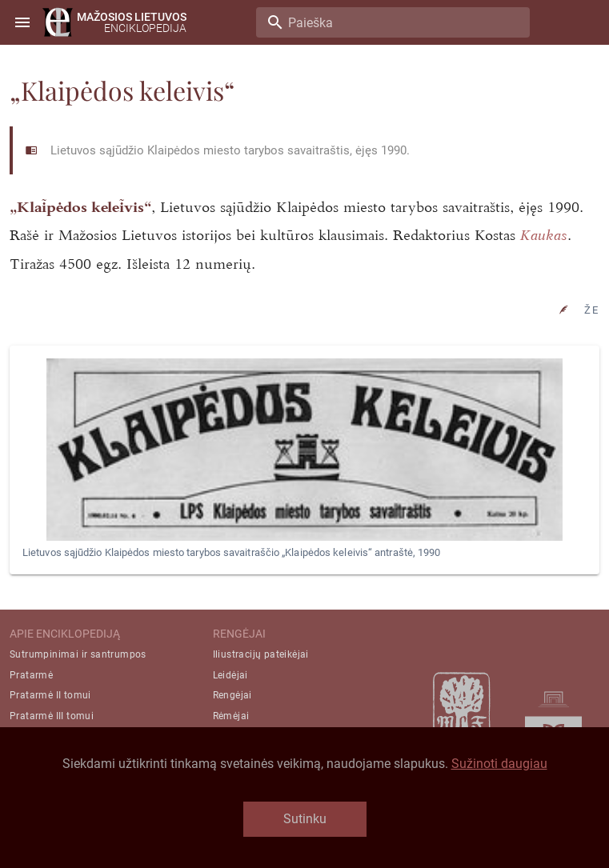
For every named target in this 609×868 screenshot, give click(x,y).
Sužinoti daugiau (499, 764)
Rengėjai (232, 695)
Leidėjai (230, 675)
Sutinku (305, 819)
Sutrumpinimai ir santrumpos (78, 654)
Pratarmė (31, 675)
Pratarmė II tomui (50, 695)
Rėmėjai (231, 716)
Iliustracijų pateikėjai (261, 654)
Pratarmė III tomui (52, 716)
